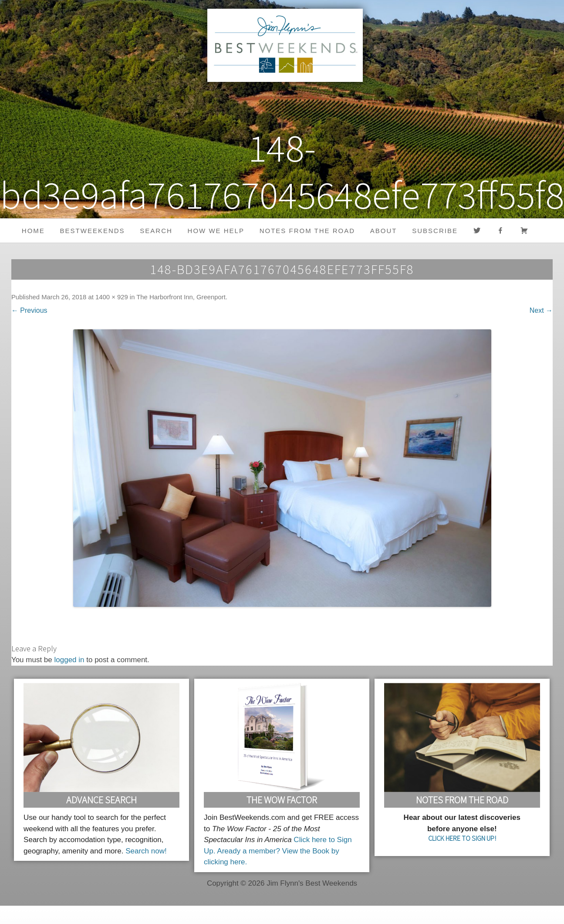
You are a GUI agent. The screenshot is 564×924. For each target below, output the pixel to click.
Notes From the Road (462, 800)
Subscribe (435, 231)
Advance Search (101, 800)
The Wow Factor (282, 800)
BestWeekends (93, 231)
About (384, 231)
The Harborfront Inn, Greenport (181, 297)
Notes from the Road (307, 231)
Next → (541, 310)
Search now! (146, 851)
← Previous (29, 310)
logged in (69, 660)
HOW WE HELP (216, 231)
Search (156, 231)
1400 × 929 (112, 297)
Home (33, 231)
